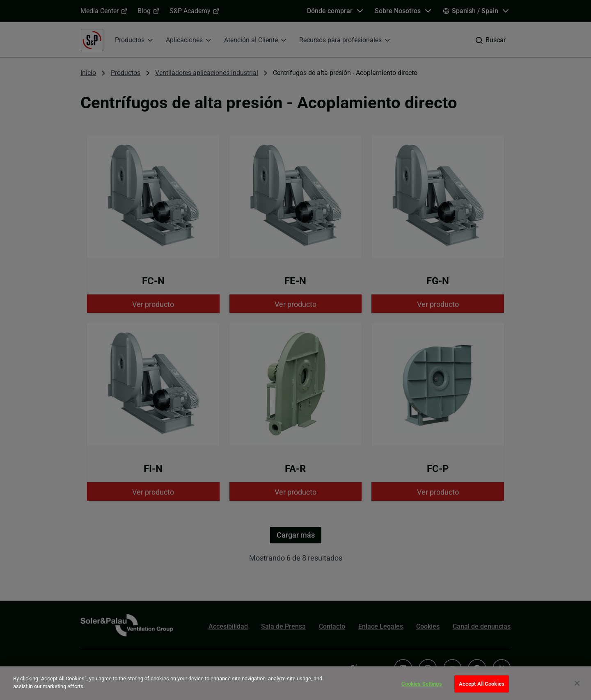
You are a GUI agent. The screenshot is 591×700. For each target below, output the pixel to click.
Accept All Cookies (482, 684)
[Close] (577, 683)
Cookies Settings (422, 684)
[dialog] (295, 683)
